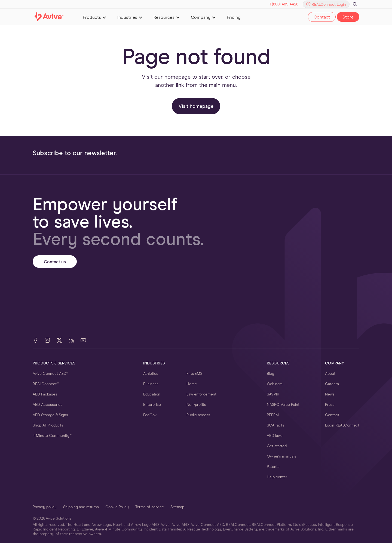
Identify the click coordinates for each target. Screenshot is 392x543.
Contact (322, 17)
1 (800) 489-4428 (284, 4)
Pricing (234, 17)
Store (348, 17)
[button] (95, 17)
